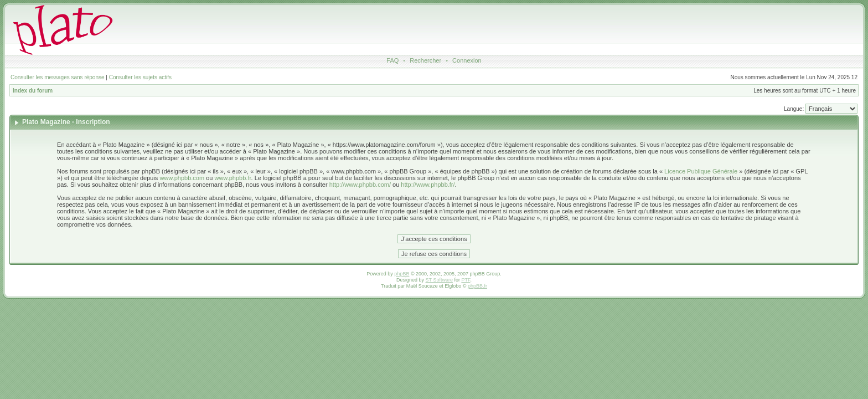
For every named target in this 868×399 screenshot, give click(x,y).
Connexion (467, 60)
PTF (466, 280)
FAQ (392, 60)
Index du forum (33, 91)
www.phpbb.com (182, 178)
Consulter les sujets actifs (140, 77)
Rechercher (425, 60)
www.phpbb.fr (232, 178)
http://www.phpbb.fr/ (428, 185)
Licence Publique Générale (701, 171)
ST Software (439, 280)
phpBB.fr (477, 286)
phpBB (402, 274)
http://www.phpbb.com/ (360, 185)
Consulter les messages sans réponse (58, 77)
